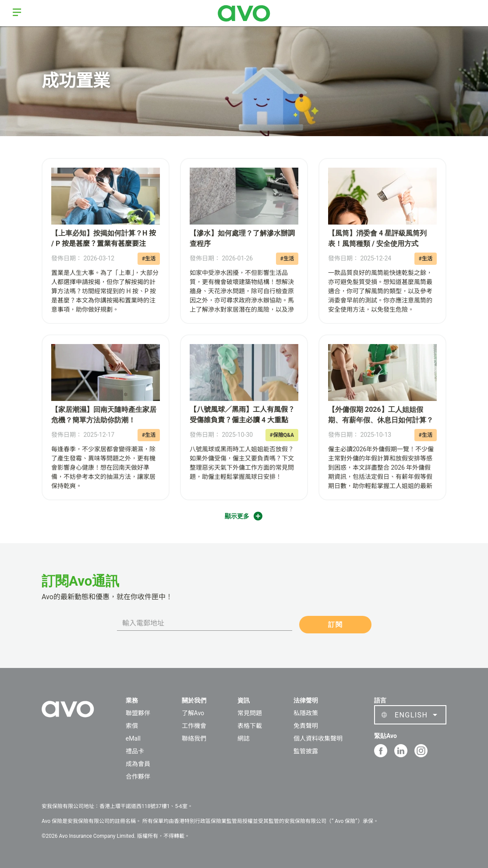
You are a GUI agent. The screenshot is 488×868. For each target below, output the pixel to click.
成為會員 (138, 764)
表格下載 (250, 726)
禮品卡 (135, 751)
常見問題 (250, 713)
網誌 (244, 738)
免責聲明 (306, 726)
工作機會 (194, 726)
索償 (132, 726)
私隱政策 (306, 713)
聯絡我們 (194, 738)
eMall (133, 738)
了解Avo (193, 713)
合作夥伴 (138, 777)
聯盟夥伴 (138, 713)
